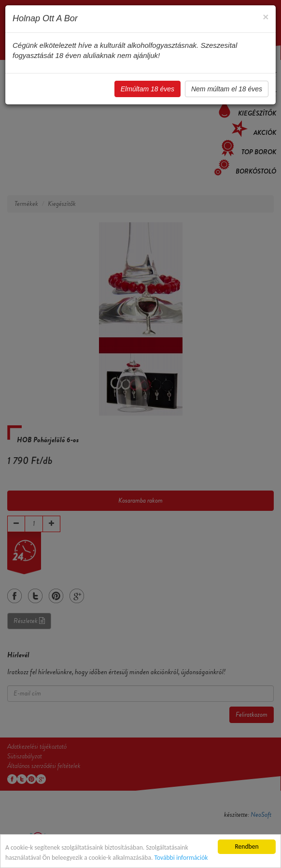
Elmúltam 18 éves (148, 89)
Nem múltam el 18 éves (227, 89)
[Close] (266, 17)
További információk (181, 858)
